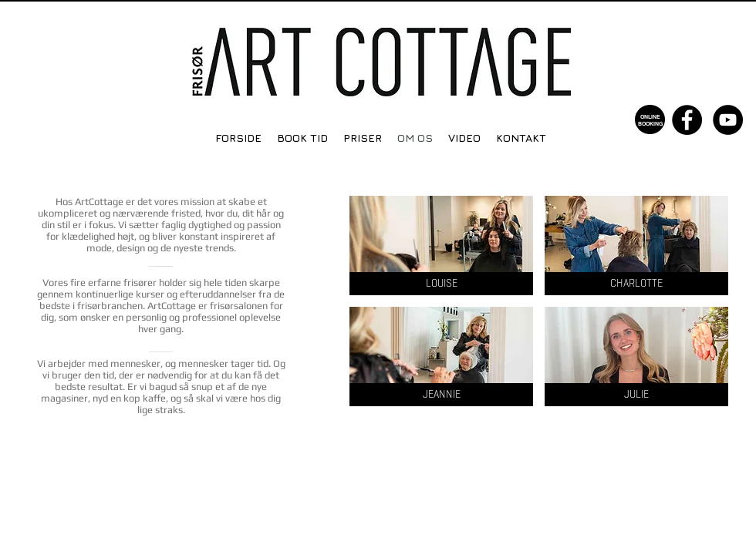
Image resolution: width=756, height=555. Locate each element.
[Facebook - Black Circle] (687, 120)
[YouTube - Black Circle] (728, 120)
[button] (441, 246)
